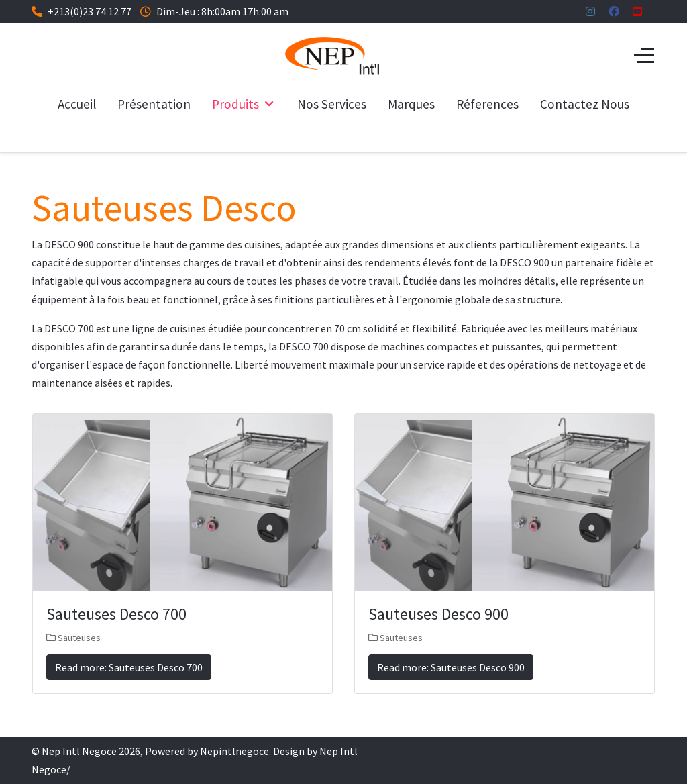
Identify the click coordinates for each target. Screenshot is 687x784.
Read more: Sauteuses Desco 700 (129, 667)
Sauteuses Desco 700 (116, 614)
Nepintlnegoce (234, 751)
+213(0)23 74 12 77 (90, 11)
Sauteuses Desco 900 (438, 614)
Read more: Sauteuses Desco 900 (451, 667)
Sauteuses (79, 638)
